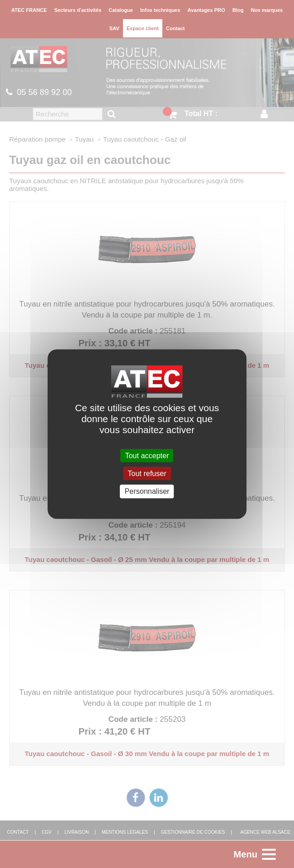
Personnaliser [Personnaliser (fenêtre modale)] (147, 491)
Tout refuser (147, 474)
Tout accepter (147, 456)
